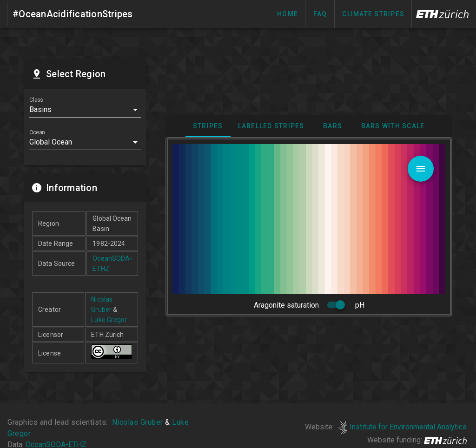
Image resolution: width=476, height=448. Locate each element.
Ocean (37, 132)
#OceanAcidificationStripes (73, 14)
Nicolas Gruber (137, 422)
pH (360, 305)
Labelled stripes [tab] (271, 126)
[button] (85, 110)
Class (36, 100)
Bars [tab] (333, 126)
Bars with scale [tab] (393, 126)
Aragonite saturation (286, 305)
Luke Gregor (109, 320)
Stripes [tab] (208, 126)
